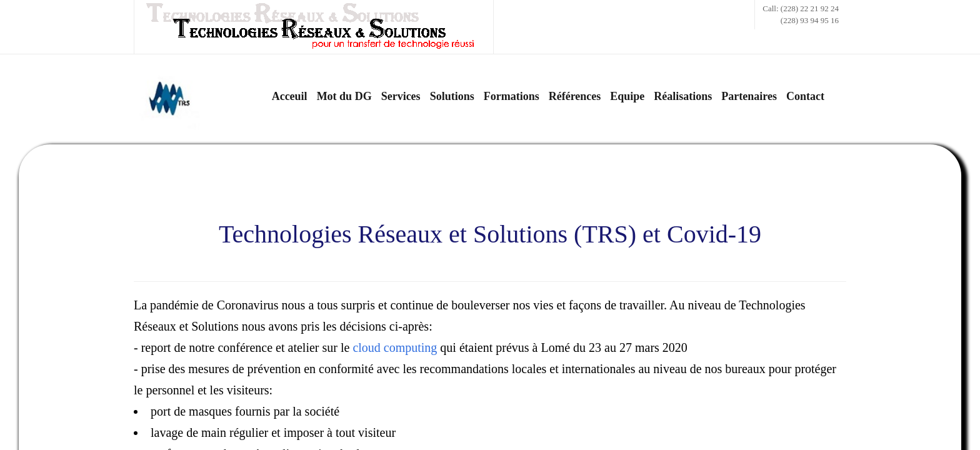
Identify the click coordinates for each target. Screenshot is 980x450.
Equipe (627, 96)
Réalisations (683, 96)
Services (401, 96)
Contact (805, 96)
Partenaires (749, 96)
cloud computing (395, 347)
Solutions (452, 96)
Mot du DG (344, 96)
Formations (512, 96)
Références (575, 96)
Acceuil (290, 96)
